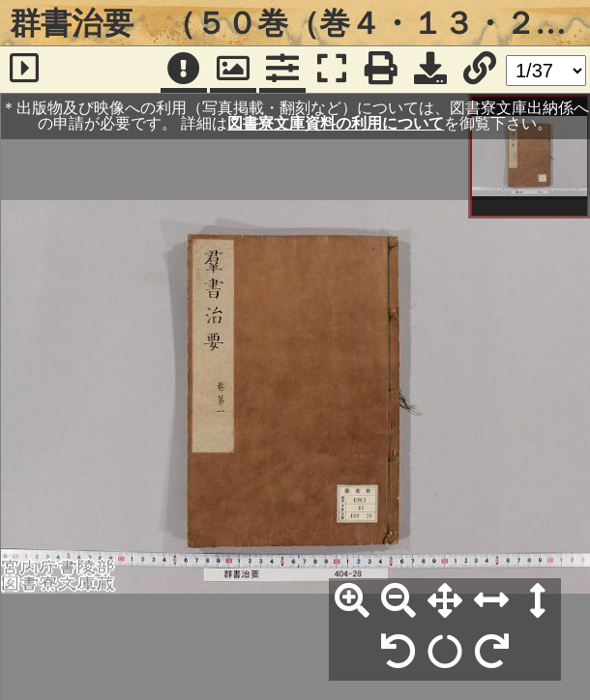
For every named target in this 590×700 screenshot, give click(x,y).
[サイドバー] (24, 70)
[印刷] (381, 70)
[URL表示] (480, 70)
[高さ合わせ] (538, 601)
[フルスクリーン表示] (332, 70)
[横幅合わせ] (491, 601)
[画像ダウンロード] (430, 70)
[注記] (184, 70)
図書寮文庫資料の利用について (336, 123)
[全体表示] (445, 601)
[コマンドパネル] (282, 70)
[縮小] (398, 601)
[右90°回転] (491, 653)
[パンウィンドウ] (233, 70)
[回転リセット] (445, 653)
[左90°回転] (398, 653)
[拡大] (352, 601)
